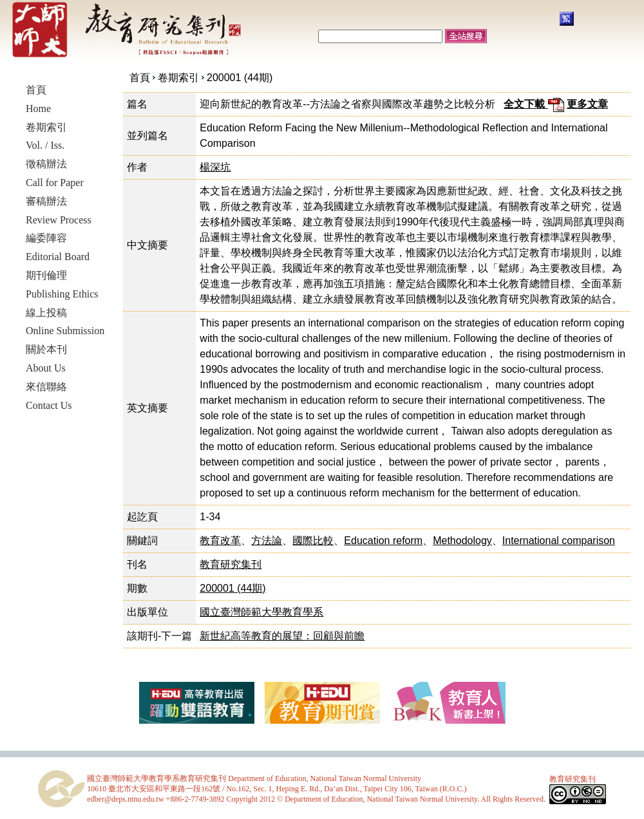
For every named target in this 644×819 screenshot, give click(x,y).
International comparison (559, 541)
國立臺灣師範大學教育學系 (261, 612)
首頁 (140, 78)
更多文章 (587, 104)
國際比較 (313, 541)
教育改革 (220, 541)
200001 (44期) (240, 78)
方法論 (267, 541)
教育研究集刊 (231, 564)
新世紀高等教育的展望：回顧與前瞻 (282, 636)
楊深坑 (215, 167)
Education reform (383, 541)
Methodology (462, 541)
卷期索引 (178, 78)
